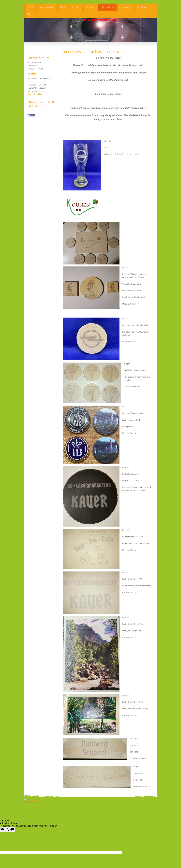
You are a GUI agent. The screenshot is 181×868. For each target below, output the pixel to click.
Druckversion (30, 800)
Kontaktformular (34, 94)
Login (157, 799)
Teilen (31, 115)
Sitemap (39, 800)
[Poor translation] (10, 829)
